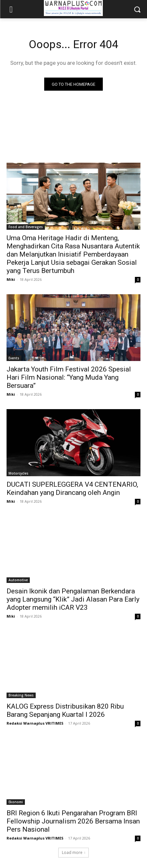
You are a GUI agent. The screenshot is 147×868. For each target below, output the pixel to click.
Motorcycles (18, 473)
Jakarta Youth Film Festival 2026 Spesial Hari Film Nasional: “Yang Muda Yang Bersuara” (69, 377)
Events (14, 358)
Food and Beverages (26, 227)
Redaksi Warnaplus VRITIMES (35, 723)
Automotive (18, 580)
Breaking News (21, 695)
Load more (74, 852)
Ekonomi (16, 802)
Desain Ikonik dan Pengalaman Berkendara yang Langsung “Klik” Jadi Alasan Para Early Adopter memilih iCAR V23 (73, 599)
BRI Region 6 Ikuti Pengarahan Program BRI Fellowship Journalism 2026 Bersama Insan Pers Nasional (73, 821)
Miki (11, 279)
